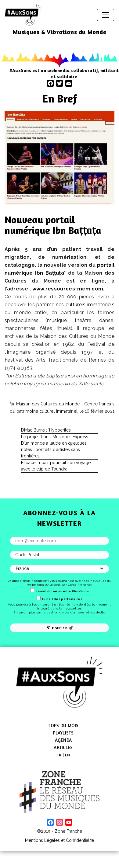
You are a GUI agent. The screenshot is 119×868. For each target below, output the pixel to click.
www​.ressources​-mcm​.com (68, 289)
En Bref (60, 98)
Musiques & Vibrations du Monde (60, 32)
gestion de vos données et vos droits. (76, 612)
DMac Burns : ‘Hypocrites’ (46, 430)
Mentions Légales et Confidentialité (60, 840)
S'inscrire (60, 628)
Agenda (63, 740)
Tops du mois (63, 726)
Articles (63, 747)
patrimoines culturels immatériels (75, 305)
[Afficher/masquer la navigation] (106, 15)
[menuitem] (59, 755)
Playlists (63, 733)
